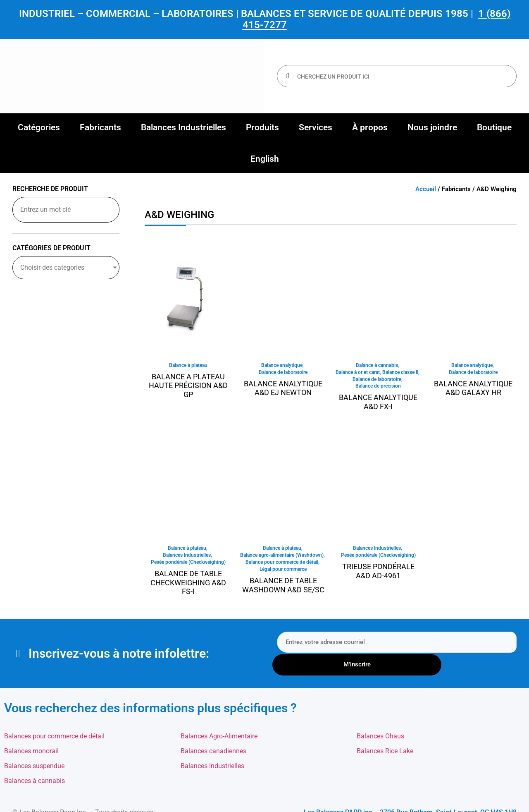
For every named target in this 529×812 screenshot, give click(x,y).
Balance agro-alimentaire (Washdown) (282, 558)
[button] (39, 127)
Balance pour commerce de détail (282, 565)
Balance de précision (378, 388)
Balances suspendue (34, 747)
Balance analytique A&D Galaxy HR (473, 389)
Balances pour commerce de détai (54, 717)
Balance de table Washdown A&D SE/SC (283, 589)
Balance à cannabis (377, 366)
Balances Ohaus (380, 717)
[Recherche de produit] (66, 210)
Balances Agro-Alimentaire (219, 717)
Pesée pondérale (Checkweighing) (188, 565)
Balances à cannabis (35, 762)
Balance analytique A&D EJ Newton (283, 389)
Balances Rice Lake (385, 732)
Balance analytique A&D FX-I (378, 404)
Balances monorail (31, 732)
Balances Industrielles (187, 558)
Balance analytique (282, 366)
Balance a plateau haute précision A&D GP (188, 386)
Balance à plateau (188, 366)
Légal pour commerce (283, 573)
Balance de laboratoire (283, 373)
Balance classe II (400, 373)
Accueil (426, 189)
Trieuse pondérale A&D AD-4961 (378, 574)
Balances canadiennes (213, 732)
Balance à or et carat (358, 373)
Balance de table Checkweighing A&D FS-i (188, 586)
